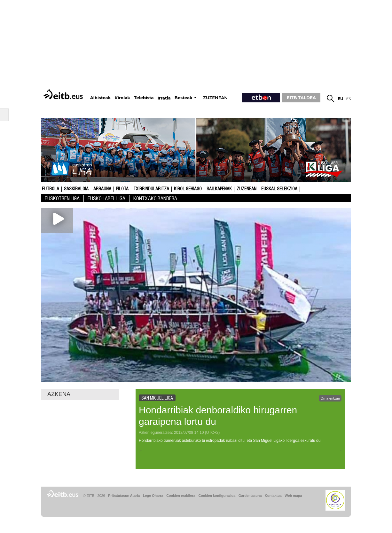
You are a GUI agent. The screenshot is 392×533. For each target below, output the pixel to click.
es (349, 99)
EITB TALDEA (301, 98)
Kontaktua (273, 496)
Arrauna (102, 189)
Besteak (184, 98)
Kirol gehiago (188, 189)
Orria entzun (330, 398)
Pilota (122, 189)
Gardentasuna (250, 496)
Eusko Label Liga (106, 199)
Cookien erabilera (181, 496)
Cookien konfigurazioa (217, 496)
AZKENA (59, 394)
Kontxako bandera (155, 199)
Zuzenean (247, 189)
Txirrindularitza (151, 189)
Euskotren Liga (62, 199)
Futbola (51, 189)
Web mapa (293, 496)
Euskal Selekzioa (279, 189)
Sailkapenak (219, 189)
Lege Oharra (153, 496)
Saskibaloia (76, 189)
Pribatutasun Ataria (124, 496)
